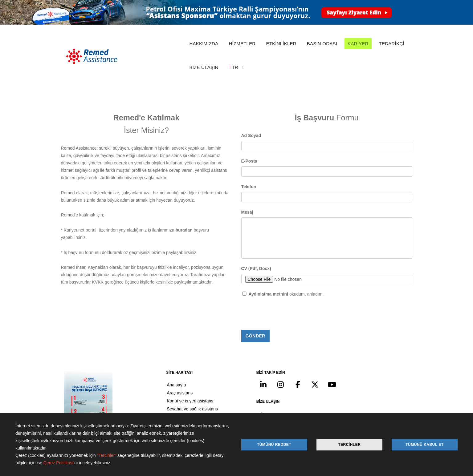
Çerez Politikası (58, 463)
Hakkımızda (163, 378)
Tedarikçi (160, 410)
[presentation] (288, 275)
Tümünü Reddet (274, 445)
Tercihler (349, 445)
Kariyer (158, 402)
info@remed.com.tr (366, 384)
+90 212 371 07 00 (369, 369)
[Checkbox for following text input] (244, 254)
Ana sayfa (161, 346)
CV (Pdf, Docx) (256, 229)
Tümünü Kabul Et (424, 445)
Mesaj (247, 172)
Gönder (255, 296)
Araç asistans (165, 354)
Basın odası (163, 394)
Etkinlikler (161, 386)
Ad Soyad (251, 96)
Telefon (249, 147)
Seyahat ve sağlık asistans (177, 370)
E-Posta (249, 121)
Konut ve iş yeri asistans (175, 362)
